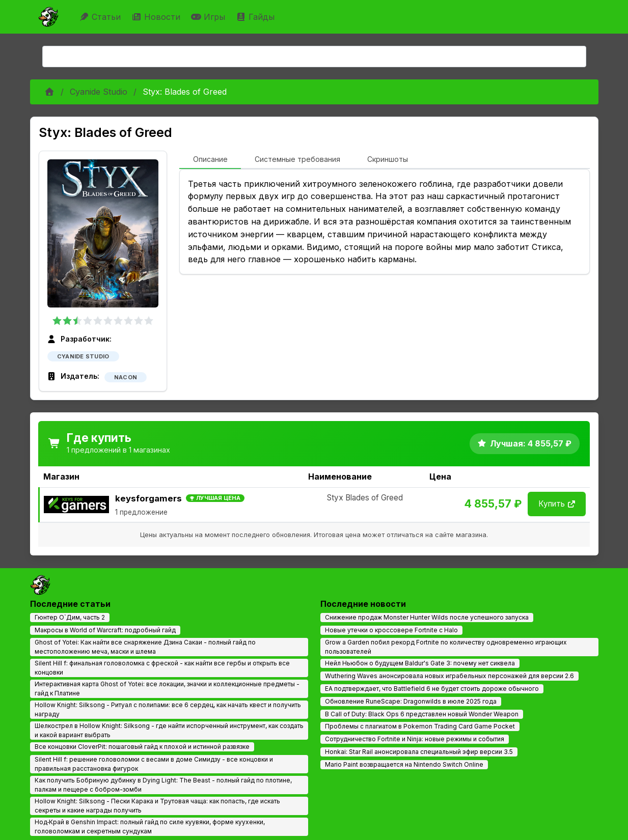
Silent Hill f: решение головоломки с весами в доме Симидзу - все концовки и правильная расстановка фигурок (154, 764)
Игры (209, 17)
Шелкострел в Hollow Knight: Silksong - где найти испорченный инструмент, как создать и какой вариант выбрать (169, 730)
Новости (157, 17)
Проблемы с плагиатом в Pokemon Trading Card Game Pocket (420, 726)
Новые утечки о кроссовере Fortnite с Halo (391, 630)
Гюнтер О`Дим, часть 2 (70, 617)
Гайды (256, 17)
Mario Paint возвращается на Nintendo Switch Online (404, 764)
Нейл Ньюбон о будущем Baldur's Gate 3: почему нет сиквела (420, 663)
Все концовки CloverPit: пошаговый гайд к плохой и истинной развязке (142, 747)
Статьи (101, 17)
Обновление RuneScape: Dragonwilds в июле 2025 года (411, 701)
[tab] (210, 160)
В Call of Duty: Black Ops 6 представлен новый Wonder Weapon (422, 714)
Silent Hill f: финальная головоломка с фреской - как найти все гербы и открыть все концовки (162, 668)
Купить (557, 504)
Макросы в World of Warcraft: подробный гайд (105, 630)
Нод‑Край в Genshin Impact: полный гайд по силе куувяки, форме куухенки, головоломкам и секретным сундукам (150, 827)
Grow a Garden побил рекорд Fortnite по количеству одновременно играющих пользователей (446, 647)
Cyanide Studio (99, 92)
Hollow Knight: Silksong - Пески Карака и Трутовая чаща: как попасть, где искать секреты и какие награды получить (157, 806)
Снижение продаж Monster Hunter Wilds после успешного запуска (427, 617)
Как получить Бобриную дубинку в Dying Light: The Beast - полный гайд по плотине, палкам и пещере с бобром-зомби (163, 785)
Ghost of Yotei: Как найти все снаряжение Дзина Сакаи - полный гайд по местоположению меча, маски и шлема (145, 647)
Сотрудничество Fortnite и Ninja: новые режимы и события (415, 739)
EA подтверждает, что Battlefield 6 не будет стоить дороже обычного (432, 689)
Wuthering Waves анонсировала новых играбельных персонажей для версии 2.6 (449, 676)
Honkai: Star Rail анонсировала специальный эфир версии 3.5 (419, 752)
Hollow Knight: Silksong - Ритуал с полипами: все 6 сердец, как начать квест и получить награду (168, 709)
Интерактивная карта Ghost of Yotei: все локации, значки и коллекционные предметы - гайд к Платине (167, 689)
